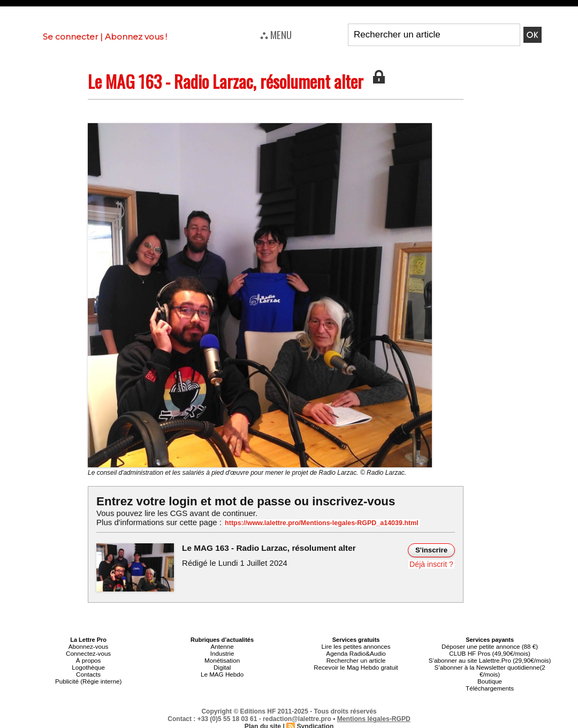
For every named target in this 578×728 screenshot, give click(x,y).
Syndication (315, 723)
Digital (222, 665)
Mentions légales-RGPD (374, 715)
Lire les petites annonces (356, 646)
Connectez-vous (88, 653)
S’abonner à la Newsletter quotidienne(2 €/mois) (490, 669)
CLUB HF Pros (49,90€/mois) (490, 653)
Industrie (222, 653)
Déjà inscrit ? (432, 564)
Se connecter (70, 37)
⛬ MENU (276, 34)
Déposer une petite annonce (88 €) (490, 646)
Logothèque (88, 665)
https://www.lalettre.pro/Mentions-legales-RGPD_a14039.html (318, 523)
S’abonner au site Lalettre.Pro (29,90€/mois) (490, 659)
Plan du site (263, 723)
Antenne (222, 646)
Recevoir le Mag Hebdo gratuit (356, 665)
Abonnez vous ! (136, 37)
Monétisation (222, 659)
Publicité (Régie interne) (88, 678)
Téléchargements (490, 685)
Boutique (489, 678)
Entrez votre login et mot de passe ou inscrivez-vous (244, 501)
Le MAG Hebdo (222, 672)
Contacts (88, 672)
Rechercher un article (356, 659)
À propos (88, 659)
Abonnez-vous (88, 646)
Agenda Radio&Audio (356, 653)
